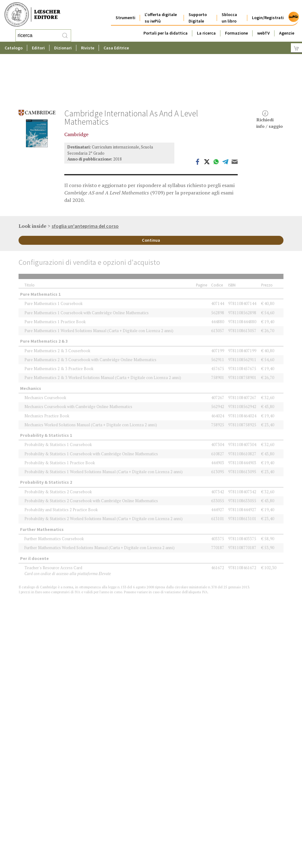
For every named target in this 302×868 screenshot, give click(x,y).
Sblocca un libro (229, 13)
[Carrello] (296, 48)
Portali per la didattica (166, 28)
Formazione (236, 28)
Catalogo (14, 48)
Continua (151, 201)
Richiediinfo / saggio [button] (270, 80)
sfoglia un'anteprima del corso (85, 186)
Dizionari (63, 48)
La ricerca (206, 28)
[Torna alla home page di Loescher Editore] (32, 15)
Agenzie (287, 28)
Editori (38, 48)
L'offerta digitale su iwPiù (161, 13)
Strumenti (125, 13)
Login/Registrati (268, 13)
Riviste (88, 48)
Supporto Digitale (198, 13)
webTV (264, 28)
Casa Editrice (116, 48)
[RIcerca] (65, 35)
